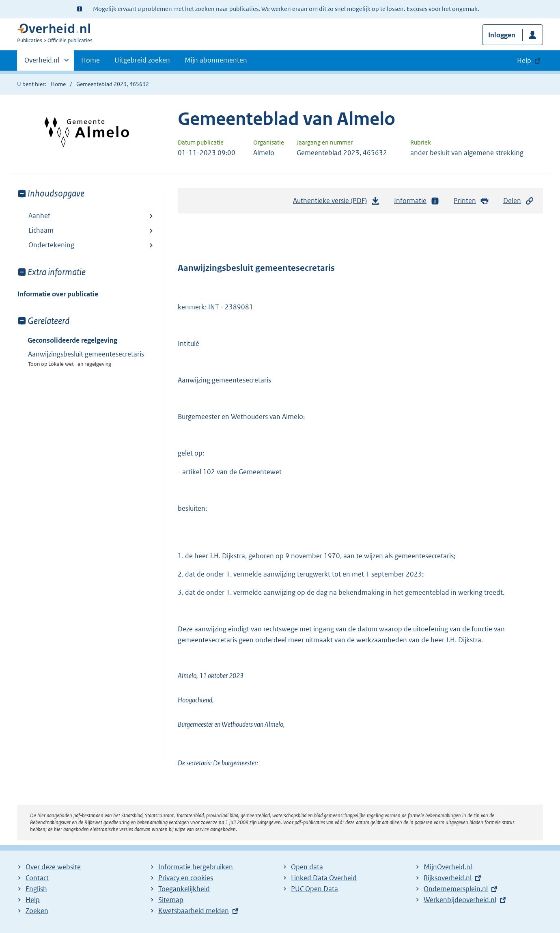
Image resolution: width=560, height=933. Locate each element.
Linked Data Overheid (324, 878)
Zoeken (37, 911)
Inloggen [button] (502, 35)
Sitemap (171, 900)
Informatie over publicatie (58, 294)
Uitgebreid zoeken (142, 60)
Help (33, 900)
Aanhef (39, 216)
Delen (519, 201)
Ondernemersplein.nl (456, 889)
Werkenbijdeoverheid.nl (460, 900)
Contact (37, 878)
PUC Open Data (314, 889)
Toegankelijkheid (184, 889)
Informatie (417, 201)
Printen (471, 201)
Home (90, 60)
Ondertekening (51, 245)
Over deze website (53, 867)
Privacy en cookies (186, 878)
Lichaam (41, 230)
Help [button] (524, 60)
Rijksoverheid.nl (448, 878)
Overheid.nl (42, 63)
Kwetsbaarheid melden (194, 911)
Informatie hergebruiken (196, 867)
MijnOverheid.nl (448, 867)
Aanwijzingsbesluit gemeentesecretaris (86, 354)
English (36, 889)
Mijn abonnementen (216, 60)
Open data (307, 867)
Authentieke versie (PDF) (336, 203)
